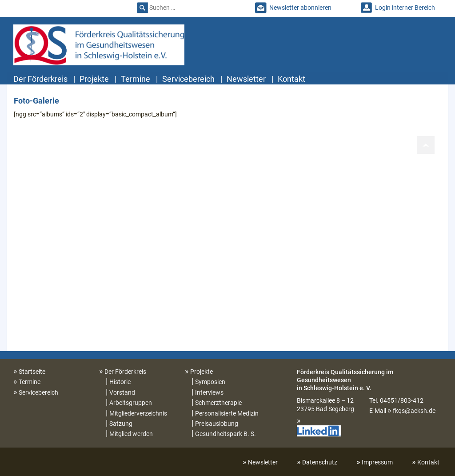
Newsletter (246, 79)
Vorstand (122, 392)
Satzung (121, 424)
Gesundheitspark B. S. (226, 434)
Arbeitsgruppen (131, 403)
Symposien (210, 382)
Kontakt (291, 79)
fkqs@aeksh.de (414, 411)
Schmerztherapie (218, 403)
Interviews (209, 392)
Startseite (32, 372)
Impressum (377, 462)
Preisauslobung (217, 424)
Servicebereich (188, 79)
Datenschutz (320, 462)
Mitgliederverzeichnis (138, 413)
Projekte (94, 79)
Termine (136, 79)
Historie (120, 382)
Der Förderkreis (40, 79)
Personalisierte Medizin (227, 413)
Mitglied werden (131, 434)
